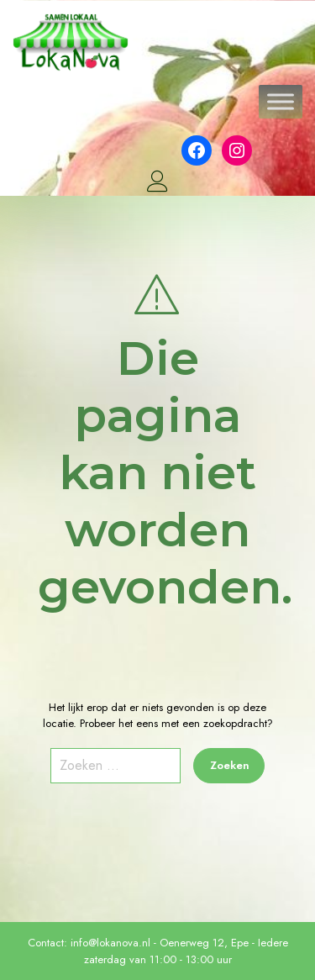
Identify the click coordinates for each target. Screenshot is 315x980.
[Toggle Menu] (281, 102)
